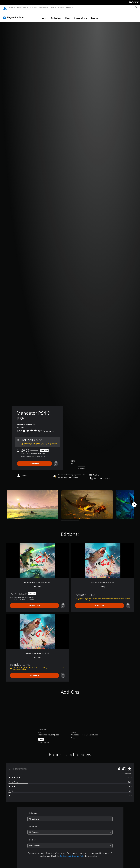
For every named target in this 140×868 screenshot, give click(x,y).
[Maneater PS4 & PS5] (33, 502)
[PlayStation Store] (14, 15)
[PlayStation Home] (5, 8)
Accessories (43, 7)
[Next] (134, 502)
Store (60, 7)
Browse (94, 15)
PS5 (18, 7)
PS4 (25, 7)
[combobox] (70, 816)
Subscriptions (81, 15)
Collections (56, 15)
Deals (68, 15)
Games (11, 7)
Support (68, 7)
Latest (44, 15)
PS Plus (32, 7)
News (53, 7)
